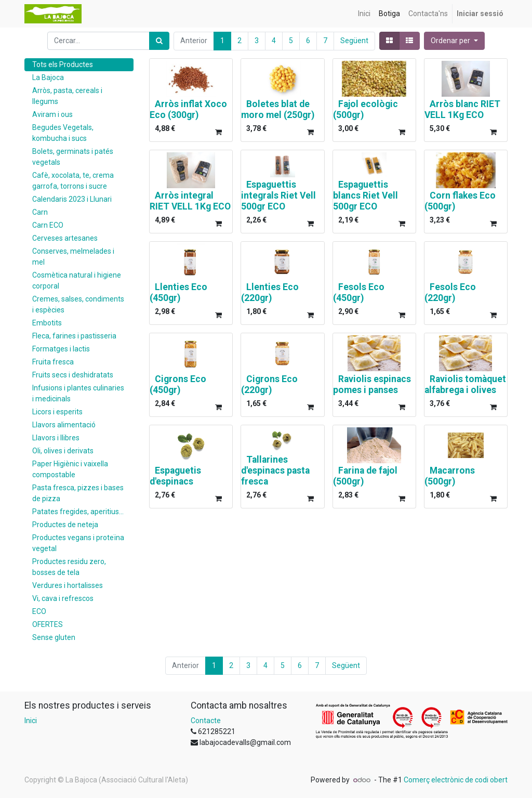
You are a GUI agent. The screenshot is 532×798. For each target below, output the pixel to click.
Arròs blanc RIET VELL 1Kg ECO (462, 109)
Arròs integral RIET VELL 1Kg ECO (190, 201)
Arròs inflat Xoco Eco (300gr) (188, 109)
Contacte (206, 721)
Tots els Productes (63, 64)
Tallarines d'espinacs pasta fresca (275, 470)
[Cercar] (159, 41)
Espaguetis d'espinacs (175, 476)
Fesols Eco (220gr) (450, 292)
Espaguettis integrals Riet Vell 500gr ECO (278, 195)
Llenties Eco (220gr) (270, 292)
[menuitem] (364, 14)
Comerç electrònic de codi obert (456, 780)
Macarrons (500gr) (450, 476)
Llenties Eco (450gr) (178, 292)
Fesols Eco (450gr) (359, 292)
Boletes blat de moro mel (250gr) (278, 109)
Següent (354, 41)
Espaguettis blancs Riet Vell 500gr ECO (365, 195)
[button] (454, 41)
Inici (31, 721)
